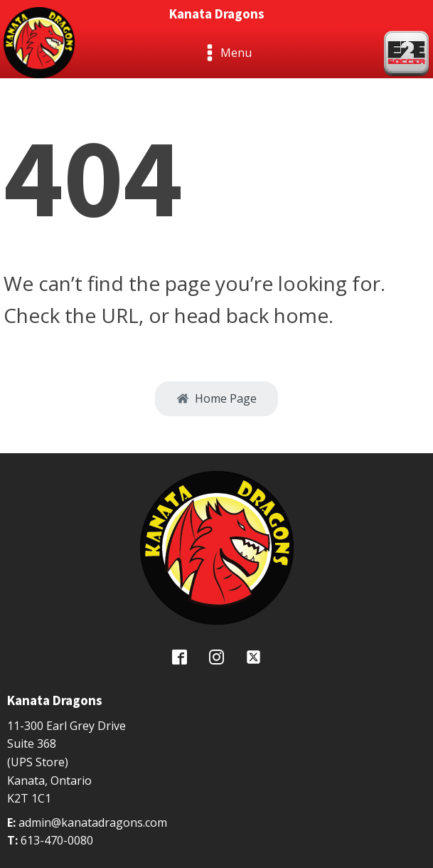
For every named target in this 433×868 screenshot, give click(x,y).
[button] (216, 399)
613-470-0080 (57, 840)
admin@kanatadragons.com (93, 822)
